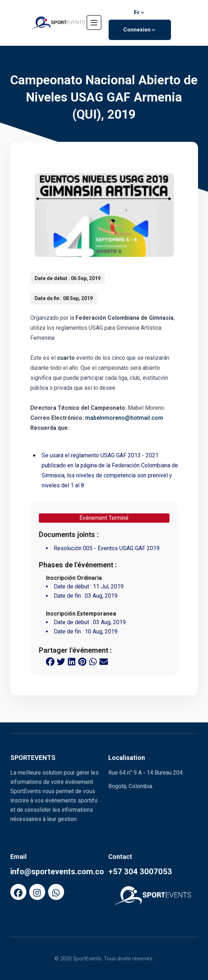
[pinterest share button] (82, 661)
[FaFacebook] (18, 892)
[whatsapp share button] (93, 661)
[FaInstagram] (37, 892)
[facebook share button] (50, 661)
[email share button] (104, 661)
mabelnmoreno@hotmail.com (124, 418)
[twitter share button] (61, 661)
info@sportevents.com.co (57, 872)
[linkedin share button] (72, 661)
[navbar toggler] (94, 23)
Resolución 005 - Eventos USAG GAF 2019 (107, 548)
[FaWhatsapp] (56, 892)
